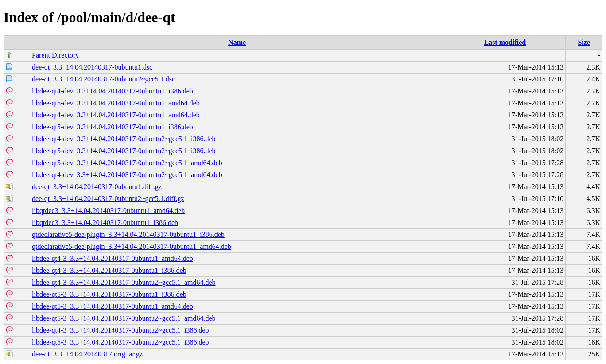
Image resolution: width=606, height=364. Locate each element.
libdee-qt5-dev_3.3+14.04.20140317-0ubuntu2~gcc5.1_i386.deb (124, 151)
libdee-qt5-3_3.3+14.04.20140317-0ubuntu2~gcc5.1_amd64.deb (124, 318)
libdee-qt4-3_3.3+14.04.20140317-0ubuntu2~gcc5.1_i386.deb (120, 330)
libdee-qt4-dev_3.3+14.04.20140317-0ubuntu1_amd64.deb (116, 115)
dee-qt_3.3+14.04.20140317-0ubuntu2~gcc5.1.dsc (103, 79)
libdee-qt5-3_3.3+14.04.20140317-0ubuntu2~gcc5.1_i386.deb (120, 342)
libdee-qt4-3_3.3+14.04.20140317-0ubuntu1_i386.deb (109, 270)
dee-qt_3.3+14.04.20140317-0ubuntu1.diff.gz (97, 187)
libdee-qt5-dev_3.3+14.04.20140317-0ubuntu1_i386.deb (113, 127)
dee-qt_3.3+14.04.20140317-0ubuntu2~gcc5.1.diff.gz (108, 199)
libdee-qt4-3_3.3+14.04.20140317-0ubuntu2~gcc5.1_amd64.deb (124, 282)
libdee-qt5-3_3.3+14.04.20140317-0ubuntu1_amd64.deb (113, 306)
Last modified (505, 42)
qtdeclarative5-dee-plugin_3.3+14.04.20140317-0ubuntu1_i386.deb (128, 234)
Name (237, 42)
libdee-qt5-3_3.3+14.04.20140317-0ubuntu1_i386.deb (109, 294)
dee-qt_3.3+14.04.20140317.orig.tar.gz (87, 354)
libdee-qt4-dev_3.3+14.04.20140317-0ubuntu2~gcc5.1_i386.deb (124, 139)
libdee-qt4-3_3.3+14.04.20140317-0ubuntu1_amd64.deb (113, 258)
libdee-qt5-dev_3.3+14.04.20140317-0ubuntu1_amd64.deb (116, 103)
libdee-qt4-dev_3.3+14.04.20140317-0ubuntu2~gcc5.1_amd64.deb (127, 175)
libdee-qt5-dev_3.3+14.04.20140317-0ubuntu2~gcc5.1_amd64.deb (127, 163)
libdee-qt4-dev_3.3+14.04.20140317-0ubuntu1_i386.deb (113, 91)
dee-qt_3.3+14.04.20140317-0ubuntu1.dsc (92, 67)
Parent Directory (55, 55)
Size (584, 42)
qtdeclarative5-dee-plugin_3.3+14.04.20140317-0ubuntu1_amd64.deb (132, 246)
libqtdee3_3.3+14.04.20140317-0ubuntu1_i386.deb (105, 223)
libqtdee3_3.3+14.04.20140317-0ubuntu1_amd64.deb (108, 211)
